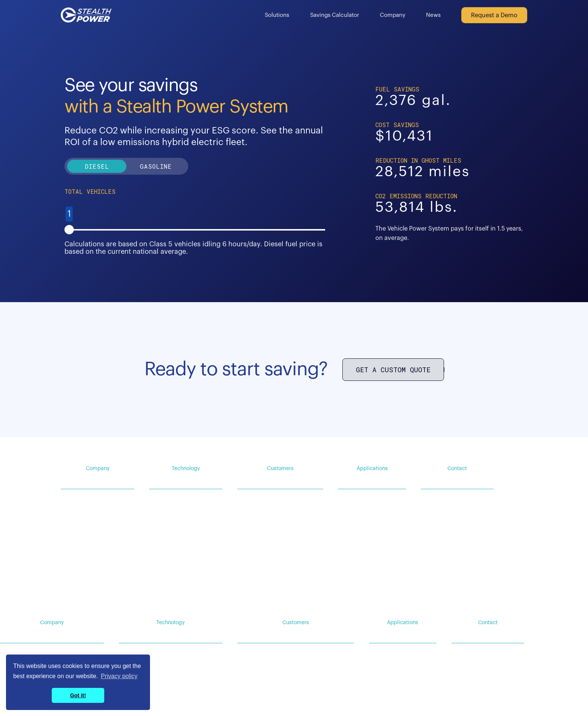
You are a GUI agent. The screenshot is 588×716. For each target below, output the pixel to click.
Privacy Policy (461, 599)
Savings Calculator (335, 15)
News (433, 15)
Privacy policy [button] (119, 676)
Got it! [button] (78, 695)
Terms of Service (507, 599)
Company (393, 15)
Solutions (277, 15)
